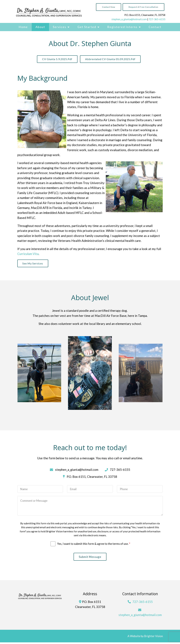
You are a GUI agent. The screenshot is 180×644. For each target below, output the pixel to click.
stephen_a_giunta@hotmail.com (129, 19)
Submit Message (90, 558)
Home (23, 27)
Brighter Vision (154, 638)
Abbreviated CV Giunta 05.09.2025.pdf (111, 59)
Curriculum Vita (28, 254)
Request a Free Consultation (143, 7)
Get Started (87, 27)
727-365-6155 (157, 19)
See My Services (34, 264)
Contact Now (109, 7)
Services (60, 27)
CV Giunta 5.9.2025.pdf (56, 59)
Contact (155, 27)
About (40, 27)
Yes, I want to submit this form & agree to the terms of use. (94, 545)
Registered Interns (122, 27)
